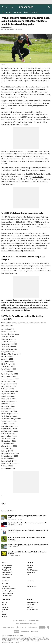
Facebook (5, 609)
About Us (30, 565)
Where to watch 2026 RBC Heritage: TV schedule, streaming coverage (27, 553)
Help (28, 584)
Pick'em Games (7, 565)
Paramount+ (31, 573)
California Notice (7, 596)
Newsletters (31, 605)
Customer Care (32, 586)
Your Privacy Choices (9, 591)
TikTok (4, 605)
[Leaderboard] (18, 12)
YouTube (5, 602)
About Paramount (33, 570)
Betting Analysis (7, 573)
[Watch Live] (35, 12)
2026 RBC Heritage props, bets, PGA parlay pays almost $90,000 (29, 530)
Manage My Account (33, 602)
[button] (42, 12)
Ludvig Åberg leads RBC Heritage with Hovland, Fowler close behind (27, 517)
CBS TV (29, 575)
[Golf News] (9, 12)
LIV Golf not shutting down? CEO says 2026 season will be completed (26, 538)
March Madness (7, 575)
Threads (5, 614)
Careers (30, 568)
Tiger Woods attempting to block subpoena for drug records (27, 523)
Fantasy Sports (7, 568)
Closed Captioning (8, 593)
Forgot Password (32, 609)
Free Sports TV (7, 570)
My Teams (30, 607)
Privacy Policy (6, 586)
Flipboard (5, 617)
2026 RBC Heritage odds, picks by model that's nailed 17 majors (28, 545)
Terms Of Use (6, 584)
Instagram (5, 607)
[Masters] (27, 12)
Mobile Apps (6, 577)
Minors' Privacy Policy (9, 589)
